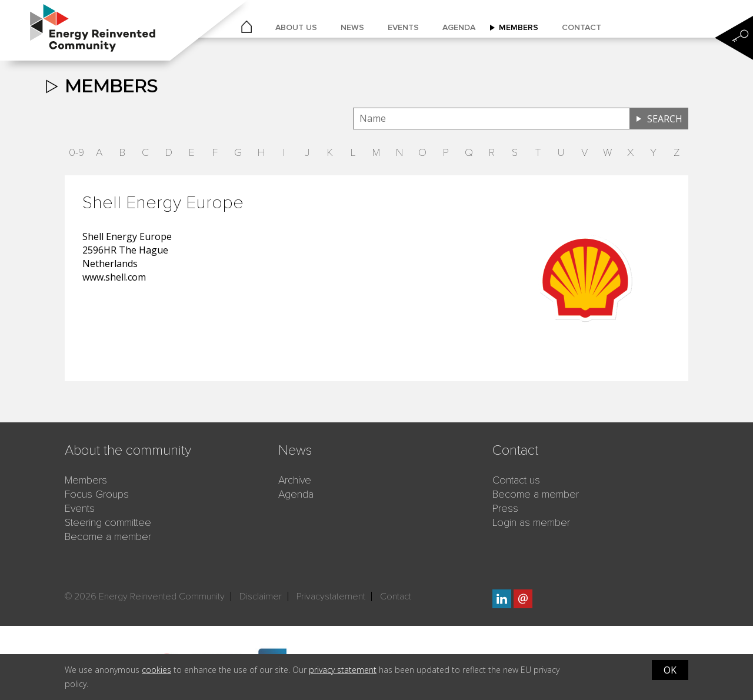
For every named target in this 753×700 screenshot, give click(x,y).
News (352, 27)
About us (296, 27)
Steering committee (108, 522)
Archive (295, 480)
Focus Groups (97, 494)
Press (505, 508)
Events (403, 27)
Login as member (531, 522)
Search (665, 119)
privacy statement (343, 670)
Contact (582, 27)
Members (519, 27)
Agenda (459, 27)
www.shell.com (114, 277)
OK (670, 670)
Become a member (108, 536)
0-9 (76, 152)
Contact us (516, 480)
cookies (156, 670)
